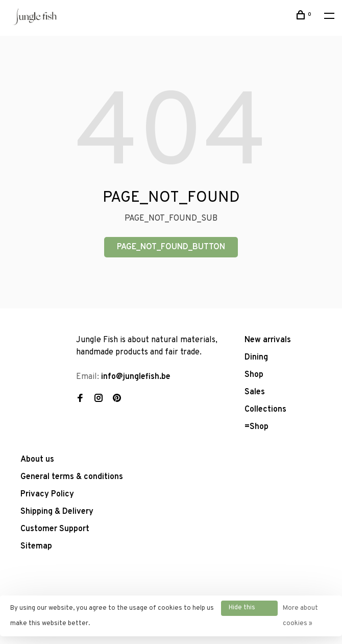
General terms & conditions (72, 477)
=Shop (256, 427)
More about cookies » (300, 616)
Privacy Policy (47, 494)
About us (37, 460)
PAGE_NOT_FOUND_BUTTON (171, 247)
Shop (254, 375)
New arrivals (268, 340)
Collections (265, 410)
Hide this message (243, 610)
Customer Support (55, 529)
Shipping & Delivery (57, 512)
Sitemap (36, 546)
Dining (256, 357)
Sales (255, 392)
